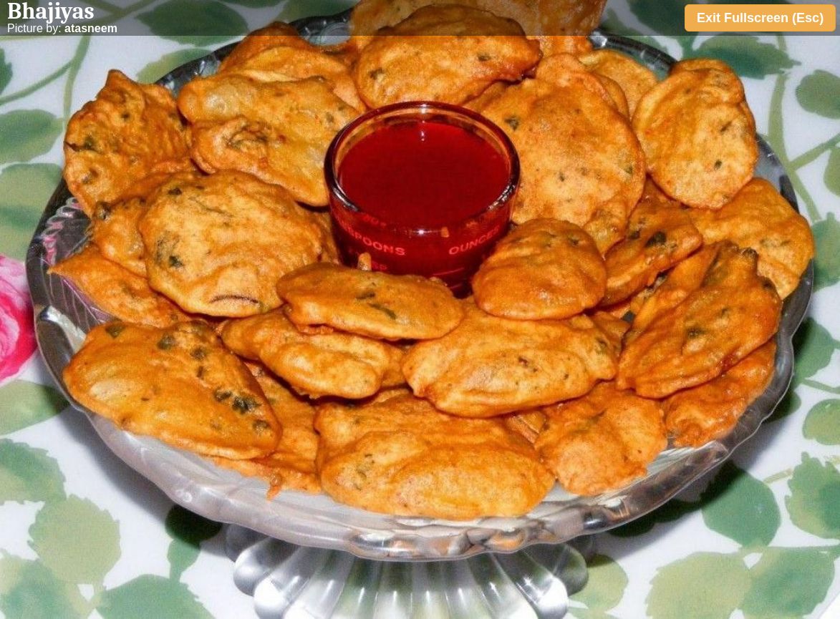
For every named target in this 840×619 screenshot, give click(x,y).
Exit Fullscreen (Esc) (760, 18)
